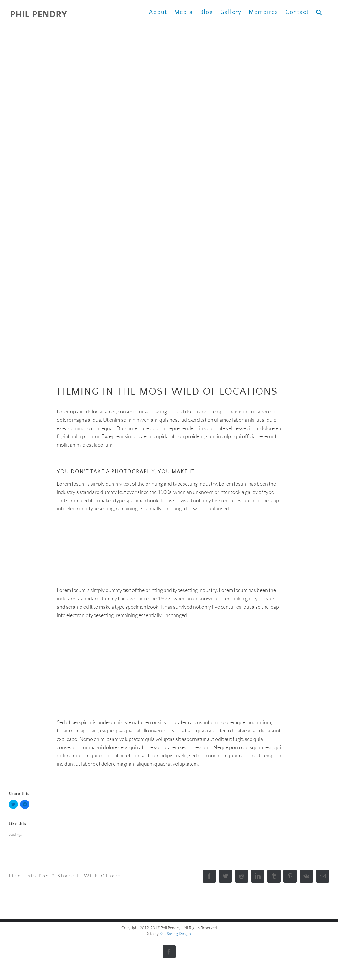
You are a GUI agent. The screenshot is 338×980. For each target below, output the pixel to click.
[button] (319, 12)
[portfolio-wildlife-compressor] (169, 202)
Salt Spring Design (175, 933)
